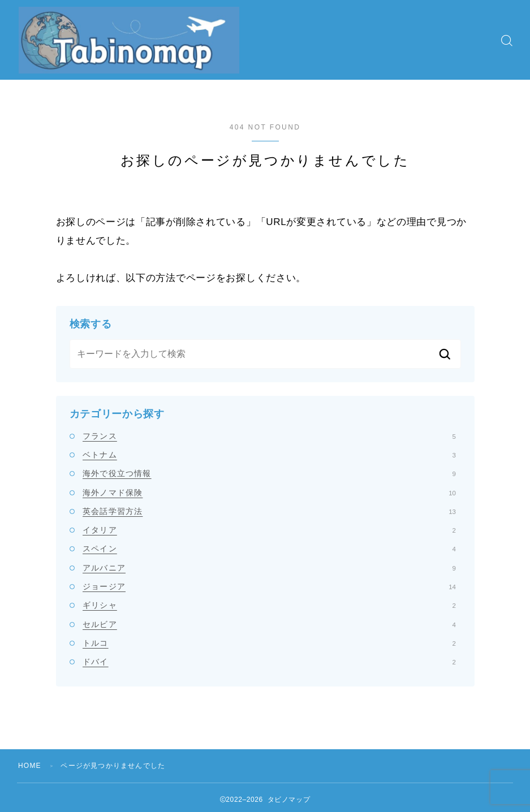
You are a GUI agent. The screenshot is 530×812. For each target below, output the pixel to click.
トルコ (269, 643)
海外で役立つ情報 (269, 473)
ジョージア (269, 586)
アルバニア (269, 568)
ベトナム (269, 455)
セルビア (269, 624)
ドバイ (269, 662)
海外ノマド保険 (269, 493)
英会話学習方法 (269, 511)
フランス (269, 436)
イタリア (269, 530)
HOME (30, 766)
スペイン (269, 548)
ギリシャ (269, 605)
